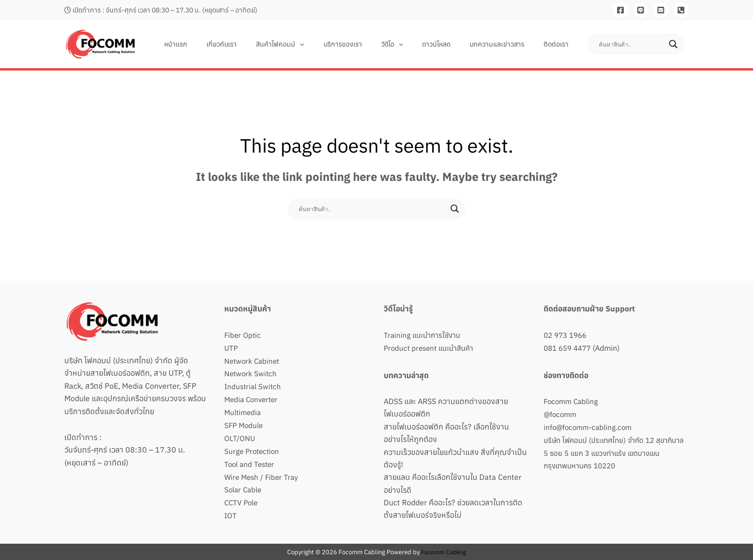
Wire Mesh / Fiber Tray (263, 474)
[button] (331, 44)
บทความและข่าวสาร (506, 44)
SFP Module (245, 424)
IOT (231, 512)
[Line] (641, 10)
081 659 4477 (570, 347)
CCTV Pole (242, 500)
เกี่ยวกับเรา (259, 44)
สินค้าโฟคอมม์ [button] (312, 44)
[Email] (661, 10)
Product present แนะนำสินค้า (432, 347)
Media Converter (253, 398)
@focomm (561, 413)
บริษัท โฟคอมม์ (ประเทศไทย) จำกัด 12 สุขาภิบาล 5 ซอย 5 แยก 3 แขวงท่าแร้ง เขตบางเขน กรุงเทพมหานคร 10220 (611, 451)
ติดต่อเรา (559, 44)
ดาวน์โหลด (451, 44)
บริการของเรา (369, 44)
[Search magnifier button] (673, 44)
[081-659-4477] (681, 10)
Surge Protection (253, 449)
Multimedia (244, 411)
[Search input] (632, 44)
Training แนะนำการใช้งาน (425, 335)
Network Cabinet (253, 360)
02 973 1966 (567, 335)
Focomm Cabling (572, 401)
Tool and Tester (251, 462)
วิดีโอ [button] (412, 44)
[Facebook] (620, 10)
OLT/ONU (240, 436)
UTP (231, 347)
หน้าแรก (219, 44)
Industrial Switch (254, 385)
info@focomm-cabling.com (590, 426)
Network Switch (251, 373)
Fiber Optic (243, 335)
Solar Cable (244, 487)
